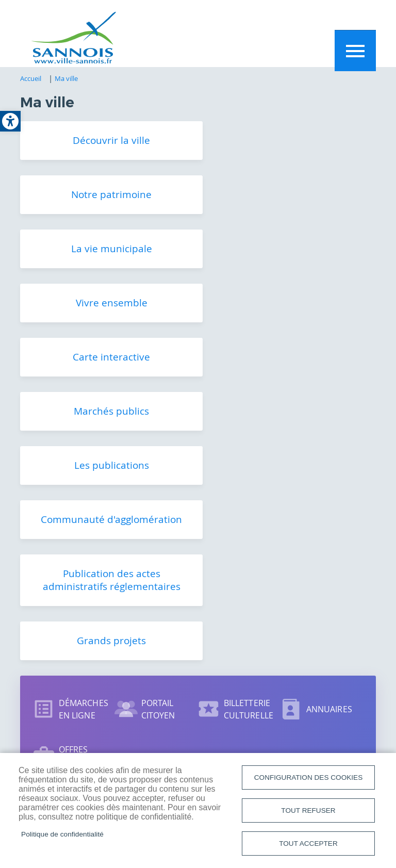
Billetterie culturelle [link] (249, 441)
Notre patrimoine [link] (291, 143)
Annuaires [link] (329, 441)
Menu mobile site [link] (355, 52)
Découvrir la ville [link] (105, 143)
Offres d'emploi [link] (78, 487)
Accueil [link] (31, 81)
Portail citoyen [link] (158, 441)
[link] (10, 121)
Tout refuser (308, 809)
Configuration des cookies (308, 776)
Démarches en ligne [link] (84, 441)
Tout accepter (308, 843)
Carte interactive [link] (105, 251)
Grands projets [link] (291, 366)
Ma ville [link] (67, 81)
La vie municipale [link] (105, 197)
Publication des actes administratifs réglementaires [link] (105, 366)
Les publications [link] (105, 305)
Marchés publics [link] (291, 251)
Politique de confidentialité (62, 833)
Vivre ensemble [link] (291, 197)
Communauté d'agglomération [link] (291, 305)
